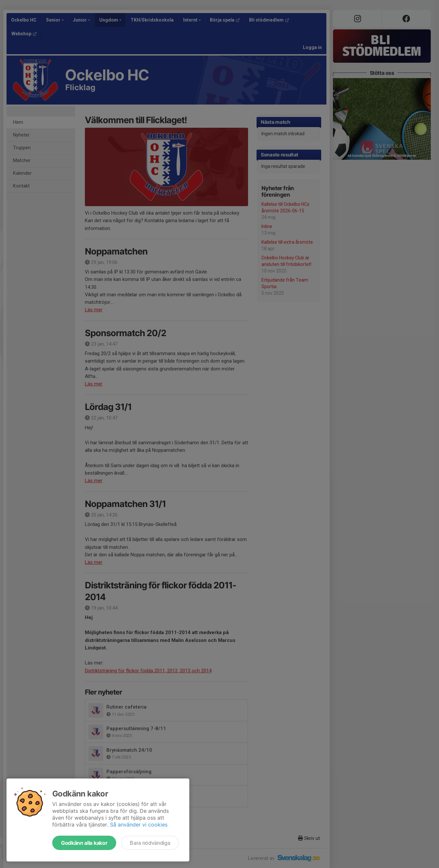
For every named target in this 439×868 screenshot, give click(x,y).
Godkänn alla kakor (84, 843)
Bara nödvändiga (150, 843)
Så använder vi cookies (139, 825)
